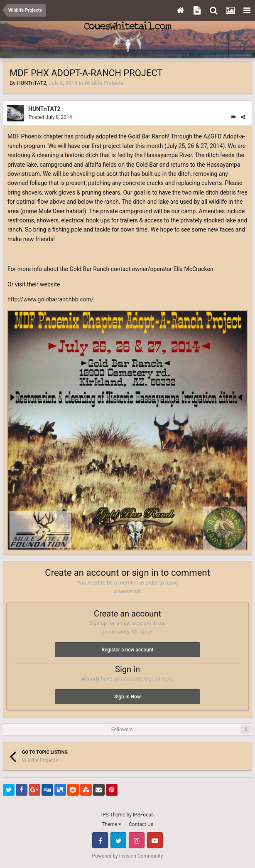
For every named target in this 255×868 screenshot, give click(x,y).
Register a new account (127, 650)
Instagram (137, 840)
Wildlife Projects (104, 83)
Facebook (100, 840)
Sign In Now (127, 697)
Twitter (118, 840)
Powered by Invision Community (128, 856)
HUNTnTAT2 (31, 83)
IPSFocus (143, 815)
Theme (112, 824)
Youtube (155, 840)
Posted (50, 117)
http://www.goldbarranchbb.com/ (51, 299)
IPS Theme (113, 815)
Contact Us (141, 824)
